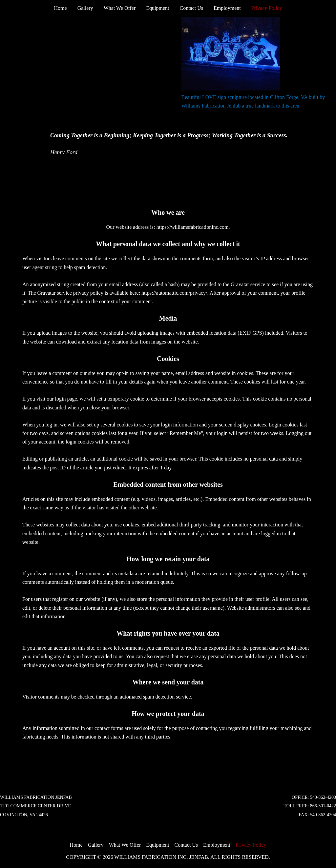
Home (61, 8)
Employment (227, 8)
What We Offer (120, 8)
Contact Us (191, 8)
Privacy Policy (267, 8)
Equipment (157, 8)
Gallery (85, 8)
